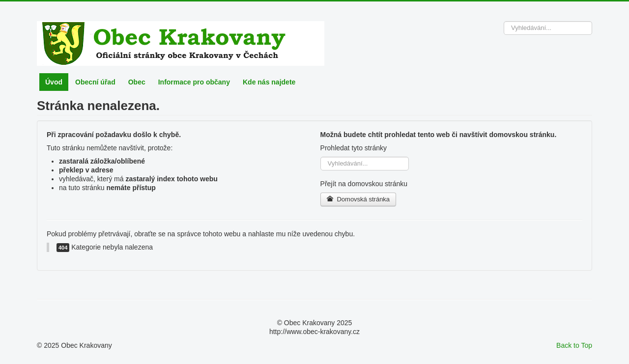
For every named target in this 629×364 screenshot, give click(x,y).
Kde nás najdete (269, 82)
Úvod (54, 82)
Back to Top (574, 345)
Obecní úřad (95, 82)
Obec (137, 82)
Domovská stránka (358, 199)
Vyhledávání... (504, 21)
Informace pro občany (194, 82)
